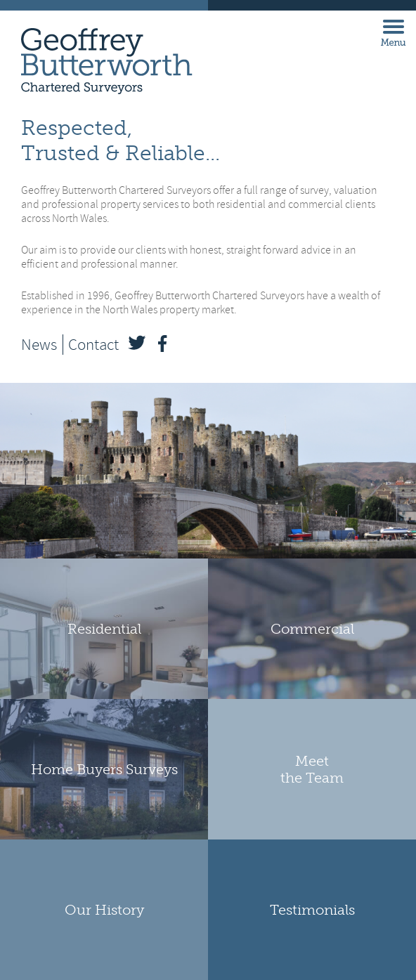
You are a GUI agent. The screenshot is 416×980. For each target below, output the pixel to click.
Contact (93, 345)
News (39, 345)
